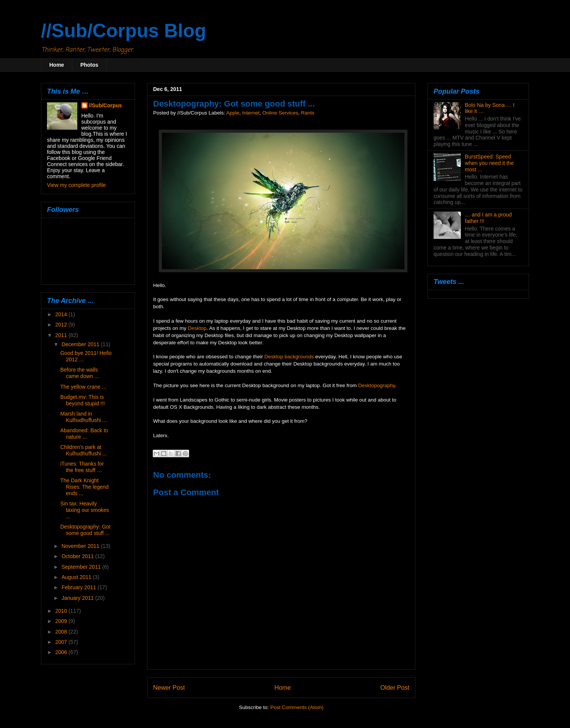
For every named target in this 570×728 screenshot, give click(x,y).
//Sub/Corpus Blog (124, 31)
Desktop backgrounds (289, 357)
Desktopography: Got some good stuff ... (85, 530)
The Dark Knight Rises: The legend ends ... (85, 487)
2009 (62, 621)
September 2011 (82, 567)
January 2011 (78, 598)
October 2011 (78, 556)
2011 (62, 335)
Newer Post (169, 687)
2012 (62, 325)
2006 (62, 652)
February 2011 (79, 587)
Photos (89, 65)
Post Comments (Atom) (297, 707)
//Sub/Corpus (106, 105)
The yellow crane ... (83, 387)
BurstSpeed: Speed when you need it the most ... (489, 163)
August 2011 (77, 577)
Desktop (197, 328)
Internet (251, 113)
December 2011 (81, 344)
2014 (62, 314)
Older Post (395, 687)
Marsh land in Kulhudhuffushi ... (84, 417)
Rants (308, 113)
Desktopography (377, 385)
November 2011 (81, 546)
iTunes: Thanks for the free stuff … (82, 467)
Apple (233, 113)
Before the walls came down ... (80, 373)
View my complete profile (76, 185)
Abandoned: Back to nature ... (84, 434)
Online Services (280, 113)
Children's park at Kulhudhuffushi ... (84, 450)
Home (57, 65)
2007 (62, 642)
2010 (62, 611)
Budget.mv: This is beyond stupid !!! (83, 400)
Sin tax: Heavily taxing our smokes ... (85, 510)
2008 (62, 632)
